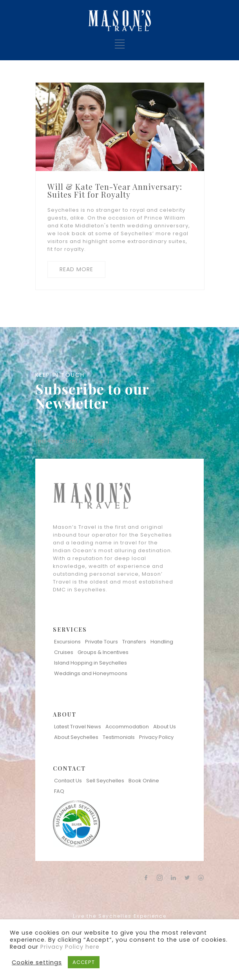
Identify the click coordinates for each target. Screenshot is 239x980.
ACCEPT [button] (84, 962)
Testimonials (119, 737)
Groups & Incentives (103, 652)
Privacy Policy (156, 737)
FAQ (59, 791)
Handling (162, 642)
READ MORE (76, 269)
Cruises (64, 652)
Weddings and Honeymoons (91, 673)
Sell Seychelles (105, 781)
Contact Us (68, 781)
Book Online (144, 781)
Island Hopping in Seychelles (91, 663)
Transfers (134, 642)
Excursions (67, 642)
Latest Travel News (78, 727)
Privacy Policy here (70, 947)
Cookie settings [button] (37, 962)
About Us (165, 727)
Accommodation (127, 727)
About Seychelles (76, 737)
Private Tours (101, 642)
